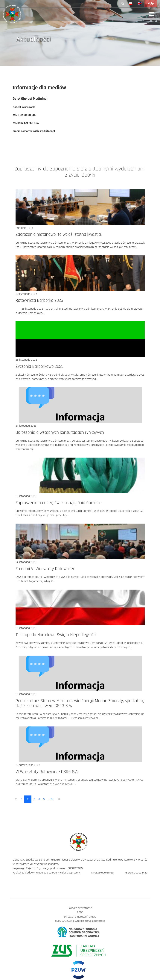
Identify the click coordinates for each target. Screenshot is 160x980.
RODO (80, 912)
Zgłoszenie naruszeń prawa (80, 917)
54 (52, 799)
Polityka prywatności (80, 908)
